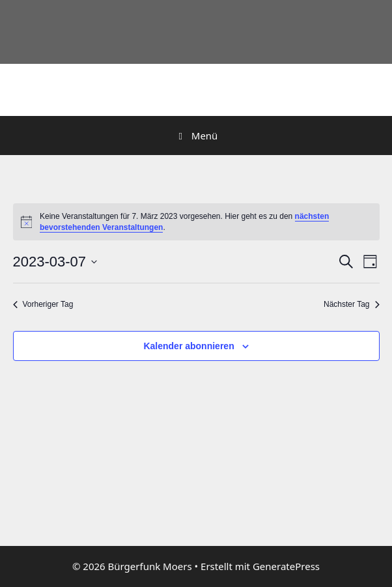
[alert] (196, 222)
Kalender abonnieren (189, 346)
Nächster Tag (351, 304)
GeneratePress (286, 566)
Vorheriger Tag (43, 304)
